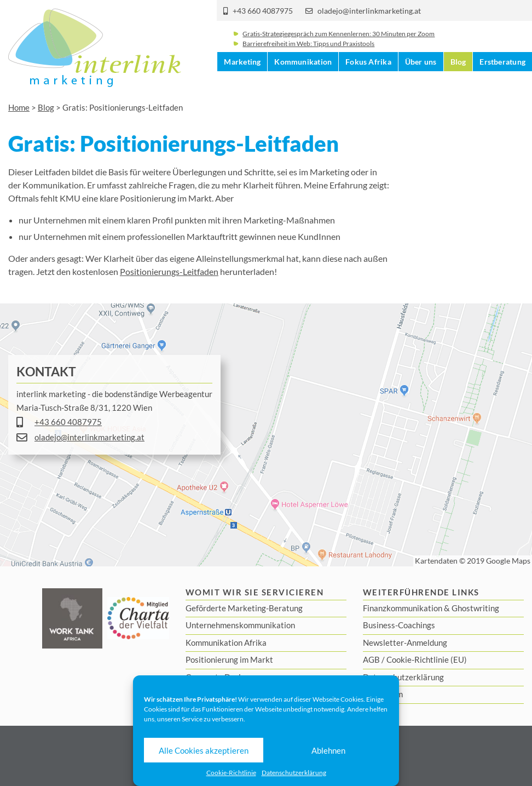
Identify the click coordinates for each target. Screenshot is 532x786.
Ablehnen (328, 750)
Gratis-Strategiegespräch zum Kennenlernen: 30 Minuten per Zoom (339, 41)
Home (19, 107)
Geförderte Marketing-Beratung (244, 608)
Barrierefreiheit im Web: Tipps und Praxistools (308, 51)
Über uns (421, 82)
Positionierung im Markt (229, 659)
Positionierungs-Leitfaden (169, 271)
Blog (458, 82)
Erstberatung (502, 82)
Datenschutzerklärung (294, 773)
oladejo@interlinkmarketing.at (369, 11)
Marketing (242, 82)
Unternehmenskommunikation (240, 625)
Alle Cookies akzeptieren (204, 750)
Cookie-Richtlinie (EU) (427, 659)
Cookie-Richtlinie (231, 773)
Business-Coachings (399, 625)
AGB (371, 659)
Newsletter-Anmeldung (405, 642)
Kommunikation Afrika (226, 642)
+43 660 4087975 (263, 11)
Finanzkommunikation (403, 608)
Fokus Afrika (368, 82)
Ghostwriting (475, 608)
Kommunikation (303, 82)
